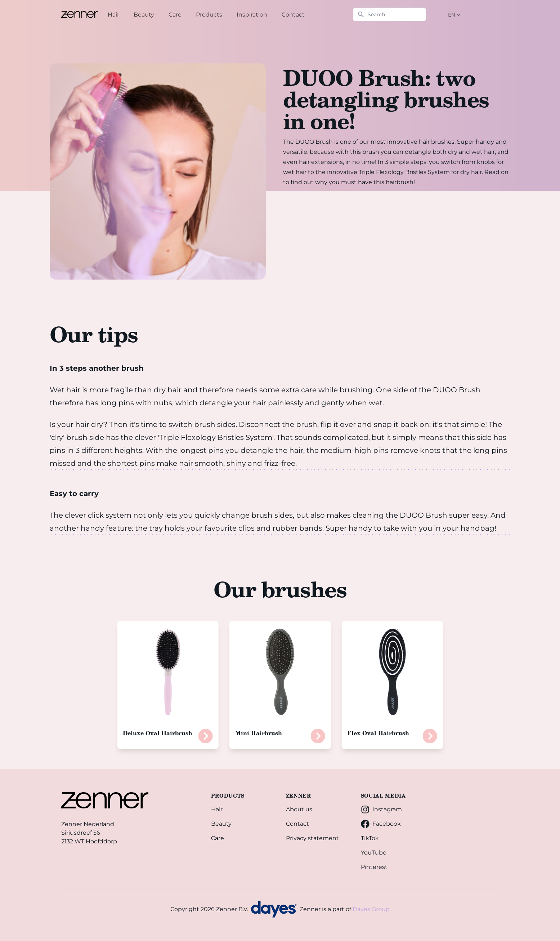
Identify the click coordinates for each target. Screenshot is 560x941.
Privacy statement (312, 838)
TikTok (370, 838)
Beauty (221, 824)
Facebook (381, 824)
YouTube (374, 853)
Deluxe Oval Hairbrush (158, 733)
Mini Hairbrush (259, 733)
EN (455, 15)
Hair (217, 809)
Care (218, 838)
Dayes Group (371, 909)
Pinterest (374, 867)
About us (299, 809)
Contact (297, 824)
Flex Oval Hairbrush (378, 733)
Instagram (381, 810)
